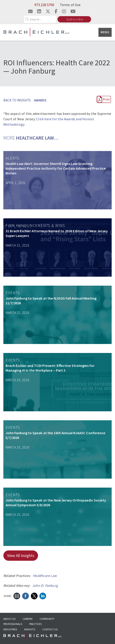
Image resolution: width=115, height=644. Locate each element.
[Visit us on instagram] (64, 11)
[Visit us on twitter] (48, 11)
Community (47, 619)
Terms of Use (70, 5)
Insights (30, 629)
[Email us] (30, 11)
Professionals (13, 624)
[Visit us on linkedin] (39, 11)
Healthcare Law (45, 576)
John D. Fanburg (45, 585)
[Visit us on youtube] (73, 11)
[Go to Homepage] (32, 637)
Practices (35, 624)
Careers (28, 619)
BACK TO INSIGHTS (17, 100)
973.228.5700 (44, 5)
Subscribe (75, 19)
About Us (9, 619)
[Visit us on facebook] (56, 11)
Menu (105, 32)
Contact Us (50, 629)
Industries (10, 629)
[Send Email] (17, 596)
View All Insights (21, 555)
